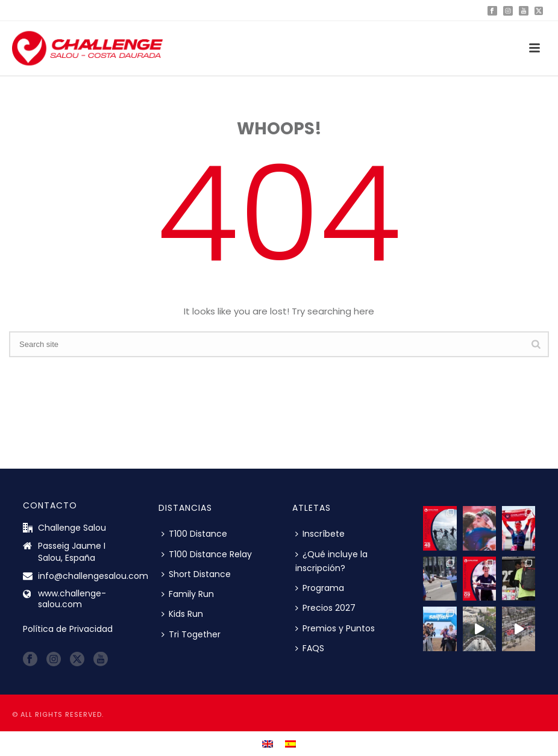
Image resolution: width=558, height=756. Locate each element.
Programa (320, 588)
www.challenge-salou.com (72, 599)
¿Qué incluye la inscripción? (331, 561)
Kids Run (182, 614)
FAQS (310, 648)
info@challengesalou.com (93, 576)
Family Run (188, 594)
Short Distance (196, 574)
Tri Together (191, 634)
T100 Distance (194, 534)
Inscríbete (320, 534)
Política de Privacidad (68, 629)
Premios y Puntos (335, 628)
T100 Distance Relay (207, 554)
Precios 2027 (325, 608)
